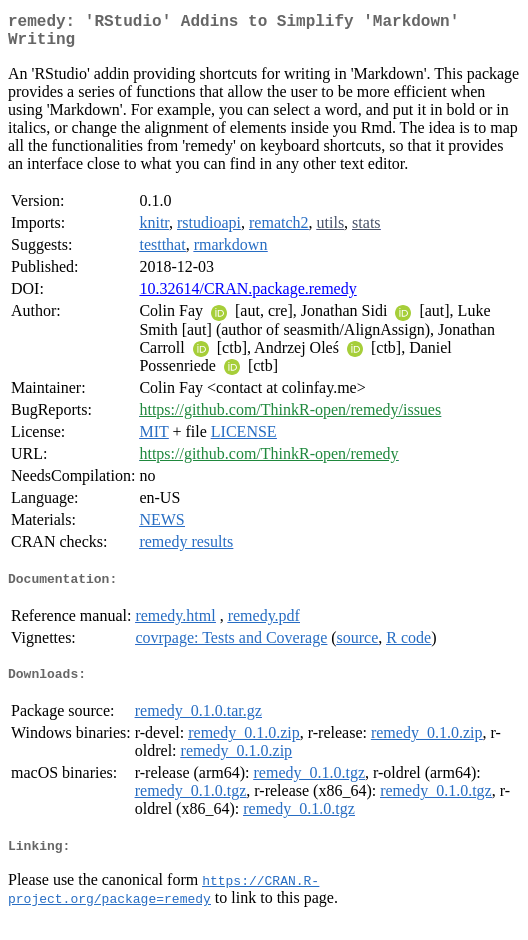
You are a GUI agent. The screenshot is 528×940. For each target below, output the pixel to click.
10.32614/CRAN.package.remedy (247, 296)
